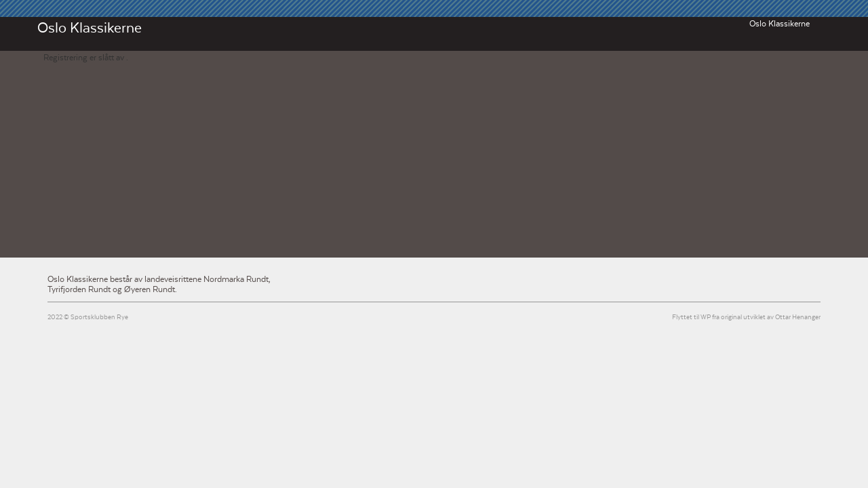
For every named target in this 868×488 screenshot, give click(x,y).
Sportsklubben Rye (99, 318)
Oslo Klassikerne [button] (780, 24)
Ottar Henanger (798, 318)
